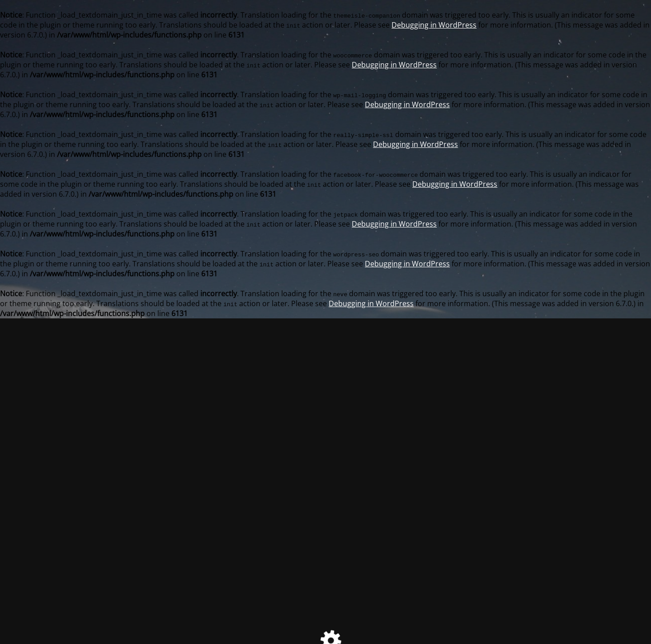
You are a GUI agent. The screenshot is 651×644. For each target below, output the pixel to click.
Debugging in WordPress (434, 25)
